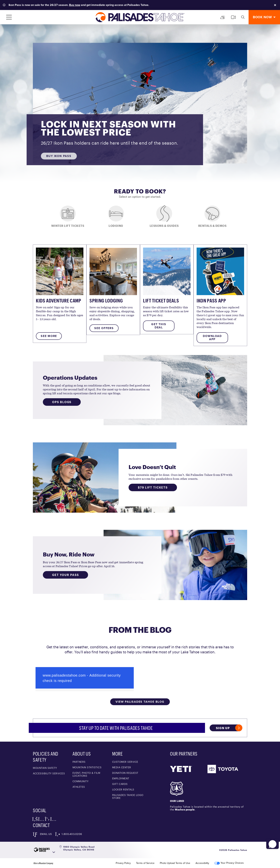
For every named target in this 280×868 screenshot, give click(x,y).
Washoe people (185, 809)
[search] (243, 17)
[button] (271, 841)
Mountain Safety (45, 768)
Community (81, 781)
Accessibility (202, 863)
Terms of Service (145, 863)
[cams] (233, 17)
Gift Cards (120, 784)
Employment (121, 778)
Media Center (122, 767)
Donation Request (125, 773)
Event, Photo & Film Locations (86, 774)
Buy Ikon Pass (59, 156)
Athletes (79, 787)
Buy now (75, 5)
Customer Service (125, 762)
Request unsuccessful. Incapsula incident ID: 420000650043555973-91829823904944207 (85, 678)
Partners (79, 762)
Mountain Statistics (87, 767)
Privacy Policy (123, 863)
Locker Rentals (123, 789)
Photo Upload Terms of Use (175, 863)
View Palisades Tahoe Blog (140, 702)
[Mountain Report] (223, 17)
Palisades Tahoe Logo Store (128, 796)
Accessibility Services (49, 773)
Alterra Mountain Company (43, 863)
